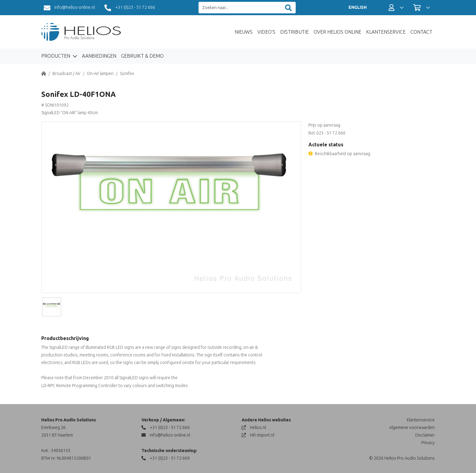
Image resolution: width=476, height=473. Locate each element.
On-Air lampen (100, 73)
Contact (421, 32)
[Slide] (52, 307)
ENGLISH (358, 7)
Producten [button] (56, 56)
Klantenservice (386, 32)
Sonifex (127, 73)
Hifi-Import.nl (258, 435)
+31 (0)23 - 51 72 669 (166, 458)
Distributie (294, 32)
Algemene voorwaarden (412, 427)
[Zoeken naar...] (240, 8)
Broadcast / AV (66, 73)
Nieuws (244, 32)
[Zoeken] (288, 8)
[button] (396, 8)
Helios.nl (254, 427)
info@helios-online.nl (69, 8)
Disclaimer (425, 435)
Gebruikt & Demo (142, 56)
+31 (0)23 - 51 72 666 (130, 8)
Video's (266, 32)
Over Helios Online (337, 32)
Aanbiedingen (99, 56)
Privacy (428, 443)
